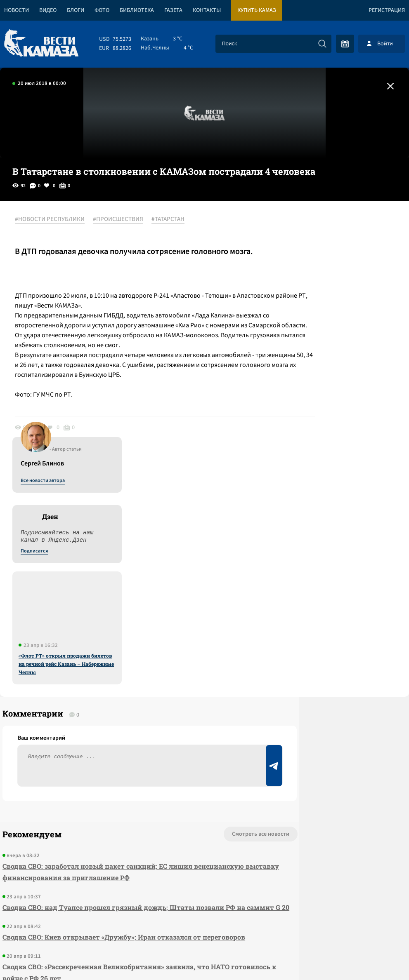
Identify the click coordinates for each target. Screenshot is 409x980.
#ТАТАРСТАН (174, 220)
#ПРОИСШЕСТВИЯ (124, 220)
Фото (102, 10)
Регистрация (387, 10)
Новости (17, 10)
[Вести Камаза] (41, 43)
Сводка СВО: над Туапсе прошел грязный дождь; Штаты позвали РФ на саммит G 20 (111, 708)
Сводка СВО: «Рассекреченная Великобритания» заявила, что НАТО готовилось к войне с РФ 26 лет (103, 790)
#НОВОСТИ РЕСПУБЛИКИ (56, 220)
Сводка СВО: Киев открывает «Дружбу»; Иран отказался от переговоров (99, 749)
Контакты (207, 10)
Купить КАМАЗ (257, 10)
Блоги (76, 10)
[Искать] (322, 44)
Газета (173, 10)
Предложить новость (327, 656)
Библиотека (137, 10)
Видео (48, 10)
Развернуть (204, 925)
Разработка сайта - (377, 957)
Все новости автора (318, 229)
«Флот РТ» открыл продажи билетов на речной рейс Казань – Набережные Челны (341, 412)
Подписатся (309, 299)
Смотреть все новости (186, 629)
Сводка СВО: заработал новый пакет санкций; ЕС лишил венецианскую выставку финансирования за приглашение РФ (107, 666)
